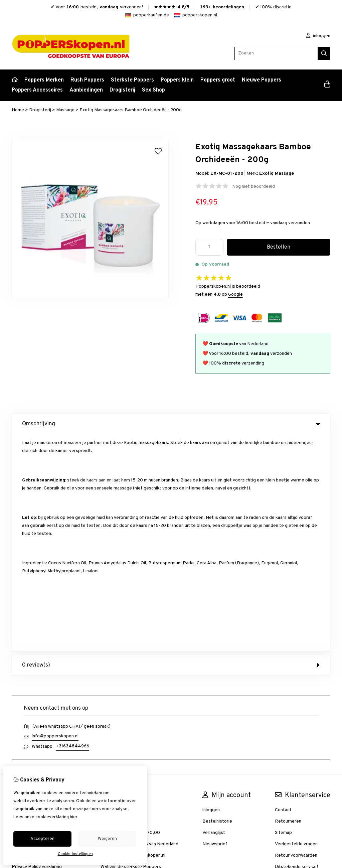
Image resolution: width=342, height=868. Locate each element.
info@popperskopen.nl (55, 519)
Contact (283, 593)
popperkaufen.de (147, 15)
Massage (65, 110)
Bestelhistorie (217, 604)
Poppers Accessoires (37, 90)
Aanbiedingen (86, 90)
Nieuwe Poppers (262, 80)
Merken (108, 593)
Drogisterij (122, 90)
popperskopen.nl (196, 15)
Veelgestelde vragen (296, 627)
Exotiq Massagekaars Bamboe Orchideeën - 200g (131, 110)
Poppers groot (218, 80)
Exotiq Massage (277, 174)
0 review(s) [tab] (171, 448)
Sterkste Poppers (132, 80)
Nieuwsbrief (215, 627)
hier (74, 817)
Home (18, 110)
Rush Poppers (87, 80)
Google (235, 295)
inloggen (318, 36)
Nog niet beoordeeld (253, 187)
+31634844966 (72, 529)
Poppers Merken (44, 80)
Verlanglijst (214, 616)
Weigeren (107, 839)
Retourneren (288, 604)
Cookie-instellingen (75, 854)
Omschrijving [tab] (171, 424)
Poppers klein (177, 80)
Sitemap (283, 616)
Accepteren (42, 839)
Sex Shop (153, 90)
